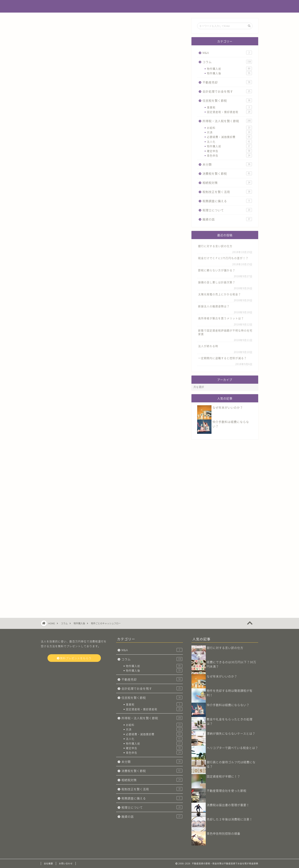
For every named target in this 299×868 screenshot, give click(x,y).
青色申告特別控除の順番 (223, 833)
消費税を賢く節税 (227, 173)
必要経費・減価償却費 (229, 137)
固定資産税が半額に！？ (223, 776)
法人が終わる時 (208, 346)
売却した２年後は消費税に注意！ (230, 819)
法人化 (229, 142)
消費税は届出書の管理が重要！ (228, 805)
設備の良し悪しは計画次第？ (217, 282)
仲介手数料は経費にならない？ (228, 705)
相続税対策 (227, 183)
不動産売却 (227, 82)
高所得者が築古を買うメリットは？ (221, 318)
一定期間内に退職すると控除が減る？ (222, 358)
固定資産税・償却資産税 (229, 112)
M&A (227, 53)
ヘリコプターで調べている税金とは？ (232, 748)
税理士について (227, 210)
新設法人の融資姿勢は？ (214, 306)
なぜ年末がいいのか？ (228, 407)
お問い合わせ (66, 864)
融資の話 (227, 219)
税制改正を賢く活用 (227, 192)
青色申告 (229, 155)
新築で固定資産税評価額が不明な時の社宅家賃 (225, 332)
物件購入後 (229, 73)
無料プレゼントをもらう (74, 658)
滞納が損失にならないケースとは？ (231, 733)
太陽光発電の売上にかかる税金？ (220, 294)
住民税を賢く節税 (227, 100)
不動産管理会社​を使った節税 (227, 791)
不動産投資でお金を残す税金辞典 (150, 6)
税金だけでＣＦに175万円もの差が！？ (223, 258)
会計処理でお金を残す (227, 91)
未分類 (227, 164)
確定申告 (229, 151)
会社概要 (48, 864)
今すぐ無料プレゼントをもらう (113, 500)
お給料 (229, 128)
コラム (52, 26)
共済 (229, 132)
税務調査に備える (227, 201)
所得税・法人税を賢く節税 (227, 121)
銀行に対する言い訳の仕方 (215, 246)
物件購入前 (229, 69)
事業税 (229, 107)
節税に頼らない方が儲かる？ (217, 270)
